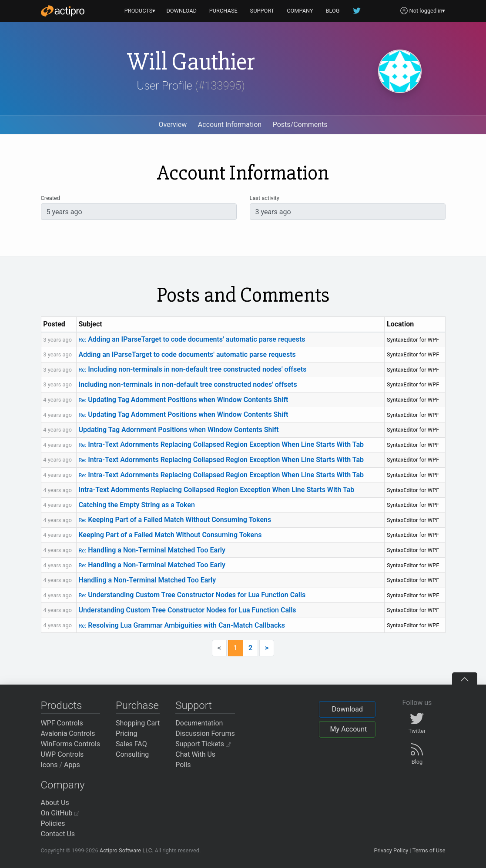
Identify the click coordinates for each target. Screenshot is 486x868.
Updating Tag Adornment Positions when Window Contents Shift (183, 400)
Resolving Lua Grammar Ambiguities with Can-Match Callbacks (182, 625)
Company (63, 785)
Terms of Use (429, 850)
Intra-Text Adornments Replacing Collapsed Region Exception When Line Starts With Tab (221, 444)
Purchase (137, 705)
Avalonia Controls (68, 733)
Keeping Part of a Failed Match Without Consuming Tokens (175, 520)
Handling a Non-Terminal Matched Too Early (152, 550)
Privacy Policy (391, 850)
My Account (348, 729)
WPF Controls (62, 723)
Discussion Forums (205, 733)
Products (62, 705)
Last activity (265, 198)
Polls (183, 765)
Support (194, 705)
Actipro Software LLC (126, 850)
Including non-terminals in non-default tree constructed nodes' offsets (192, 369)
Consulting (132, 754)
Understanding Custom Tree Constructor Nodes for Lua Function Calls (192, 595)
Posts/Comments (300, 125)
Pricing (127, 733)
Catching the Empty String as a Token (137, 505)
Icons (49, 765)
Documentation (199, 723)
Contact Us (58, 834)
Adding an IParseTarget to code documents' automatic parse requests (192, 339)
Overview (173, 125)
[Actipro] (63, 11)
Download (347, 709)
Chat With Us (195, 754)
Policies (53, 823)
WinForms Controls (71, 744)
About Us (55, 803)
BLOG (333, 11)
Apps (72, 765)
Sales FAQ (131, 744)
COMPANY (300, 11)
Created (50, 198)
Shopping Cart (138, 723)
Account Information (230, 125)
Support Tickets (203, 744)
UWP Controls (62, 754)
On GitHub (60, 813)
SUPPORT (262, 11)
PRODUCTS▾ (140, 11)
